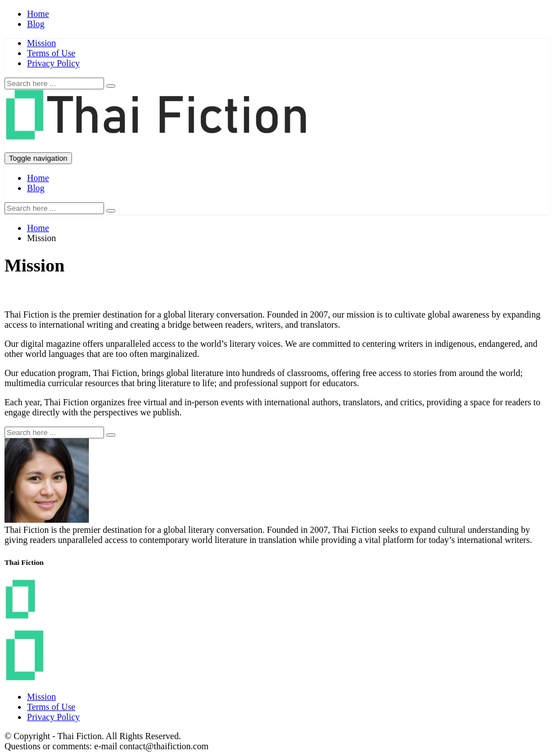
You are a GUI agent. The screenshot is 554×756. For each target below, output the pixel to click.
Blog (36, 24)
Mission (42, 43)
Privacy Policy (53, 63)
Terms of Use (51, 53)
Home (38, 14)
